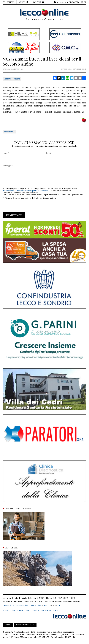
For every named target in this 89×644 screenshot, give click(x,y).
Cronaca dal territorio (13, 69)
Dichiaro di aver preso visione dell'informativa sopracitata (31, 198)
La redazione (8, 605)
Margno (17, 79)
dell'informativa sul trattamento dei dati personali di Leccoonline (27, 191)
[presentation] (20, 206)
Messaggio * (8, 166)
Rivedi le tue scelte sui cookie (45, 610)
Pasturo (7, 79)
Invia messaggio (14, 215)
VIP (59, 605)
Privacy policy (9, 610)
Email (49, 153)
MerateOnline (22, 605)
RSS (45, 605)
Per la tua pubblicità (25, 625)
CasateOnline (36, 605)
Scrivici (8, 625)
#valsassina (9, 132)
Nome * (6, 153)
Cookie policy (23, 610)
